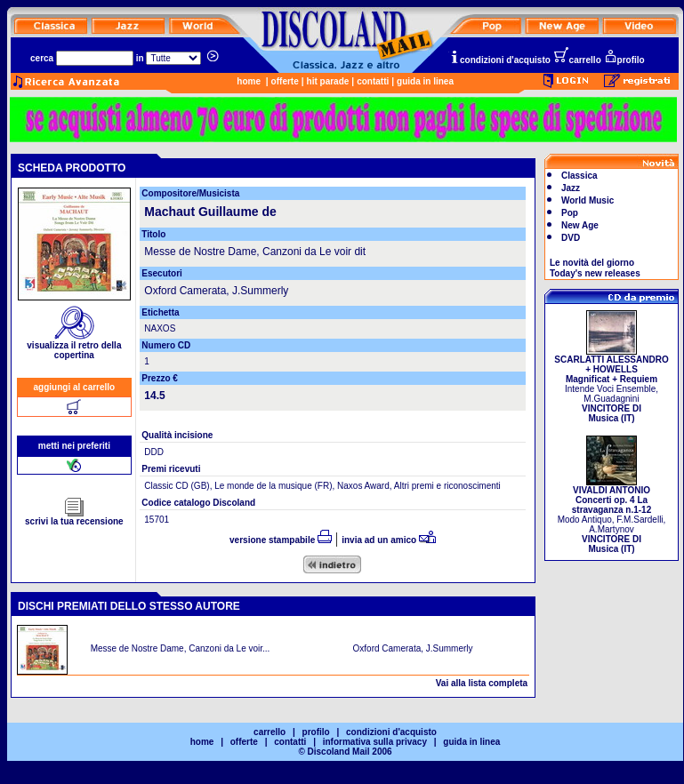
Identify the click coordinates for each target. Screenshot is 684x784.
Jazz (571, 188)
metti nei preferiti (74, 446)
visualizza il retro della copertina (74, 346)
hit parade (328, 81)
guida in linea (425, 81)
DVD (571, 238)
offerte (285, 81)
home (249, 81)
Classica (579, 176)
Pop (570, 213)
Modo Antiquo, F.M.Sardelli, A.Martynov (612, 516)
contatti (373, 81)
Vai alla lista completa (482, 683)
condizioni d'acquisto (500, 60)
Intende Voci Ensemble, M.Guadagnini (611, 385)
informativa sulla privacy (375, 742)
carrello (577, 60)
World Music (587, 200)
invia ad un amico (389, 540)
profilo (624, 60)
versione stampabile (281, 540)
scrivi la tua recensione (74, 517)
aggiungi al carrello (75, 387)
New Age (580, 225)
